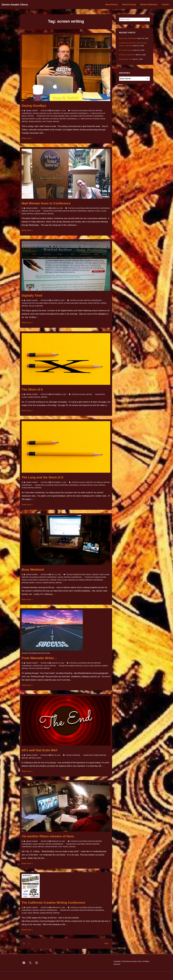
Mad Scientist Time (126, 59)
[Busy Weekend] (56, 575)
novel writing (27, 214)
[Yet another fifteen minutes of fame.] (58, 841)
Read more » (27, 138)
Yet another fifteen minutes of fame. (48, 836)
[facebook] (24, 963)
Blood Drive (32, 580)
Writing (31, 116)
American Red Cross (83, 575)
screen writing (35, 122)
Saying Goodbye (34, 106)
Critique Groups (39, 113)
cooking (53, 580)
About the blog (129, 4)
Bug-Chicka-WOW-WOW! (128, 38)
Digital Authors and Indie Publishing (73, 303)
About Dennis (111, 4)
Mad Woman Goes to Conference (46, 203)
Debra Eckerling (50, 303)
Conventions (43, 580)
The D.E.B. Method (36, 306)
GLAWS (49, 113)
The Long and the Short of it (42, 477)
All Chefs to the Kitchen (127, 55)
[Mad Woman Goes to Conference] (57, 208)
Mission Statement (149, 4)
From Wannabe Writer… (39, 658)
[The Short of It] (59, 394)
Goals (46, 666)
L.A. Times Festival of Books (89, 119)
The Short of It (32, 389)
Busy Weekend (33, 570)
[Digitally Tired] (58, 300)
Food (101, 575)
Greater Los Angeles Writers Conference (70, 113)
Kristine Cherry (28, 583)
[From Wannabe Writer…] (58, 663)
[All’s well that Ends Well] (56, 755)
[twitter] (30, 963)
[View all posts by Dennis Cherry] (31, 111)
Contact (165, 4)
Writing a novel (35, 758)
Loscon (60, 577)
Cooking (95, 575)
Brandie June (64, 116)
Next (107, 943)
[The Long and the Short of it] (59, 482)
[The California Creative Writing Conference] (58, 908)
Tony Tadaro (47, 122)
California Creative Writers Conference (86, 116)
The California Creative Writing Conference (53, 903)
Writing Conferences (93, 300)
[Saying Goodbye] (59, 111)
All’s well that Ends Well (39, 750)
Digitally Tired (32, 295)
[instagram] (37, 963)
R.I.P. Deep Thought (126, 50)
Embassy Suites (28, 211)
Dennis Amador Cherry (15, 5)
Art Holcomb (52, 116)
